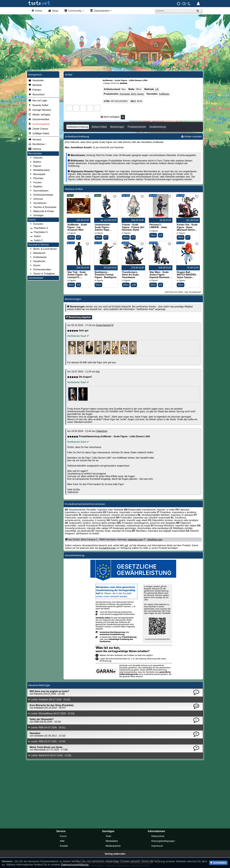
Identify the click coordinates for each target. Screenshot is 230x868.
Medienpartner (113, 846)
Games (32, 220)
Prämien (35, 90)
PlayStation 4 (39, 228)
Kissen (35, 265)
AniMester (164, 94)
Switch (35, 236)
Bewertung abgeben (78, 317)
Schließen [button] (218, 863)
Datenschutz (158, 836)
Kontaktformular (107, 548)
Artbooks (36, 158)
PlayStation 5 (39, 232)
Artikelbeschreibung (78, 127)
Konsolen (36, 224)
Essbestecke (38, 257)
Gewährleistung (157, 127)
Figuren (35, 166)
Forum (63, 836)
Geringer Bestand (40, 110)
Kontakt (64, 846)
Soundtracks (38, 203)
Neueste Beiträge (39, 685)
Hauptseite (36, 80)
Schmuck (36, 199)
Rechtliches (37, 144)
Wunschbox (36, 95)
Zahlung (35, 149)
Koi (98, 372)
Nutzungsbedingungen (163, 841)
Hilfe (62, 841)
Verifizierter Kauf (78, 336)
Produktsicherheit (137, 127)
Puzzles (35, 183)
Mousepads (37, 174)
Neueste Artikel (38, 105)
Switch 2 (36, 240)
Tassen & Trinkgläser (42, 274)
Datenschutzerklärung (75, 865)
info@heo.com (155, 540)
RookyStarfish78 (105, 325)
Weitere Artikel (99, 127)
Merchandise (35, 153)
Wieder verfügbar (39, 115)
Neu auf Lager (38, 101)
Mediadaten (112, 841)
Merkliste (35, 85)
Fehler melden (191, 136)
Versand (35, 140)
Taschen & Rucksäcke (43, 207)
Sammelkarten (39, 191)
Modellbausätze (39, 170)
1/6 (157, 89)
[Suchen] (198, 11)
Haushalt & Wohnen (39, 245)
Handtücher (37, 261)
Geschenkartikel (39, 119)
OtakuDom (102, 431)
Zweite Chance (38, 129)
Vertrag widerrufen (115, 854)
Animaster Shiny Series (132, 94)
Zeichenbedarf (36, 278)
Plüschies (36, 178)
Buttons (35, 162)
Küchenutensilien (40, 270)
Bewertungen (117, 127)
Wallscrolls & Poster (42, 211)
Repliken (36, 187)
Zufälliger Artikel (39, 134)
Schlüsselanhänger (41, 195)
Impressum (157, 846)
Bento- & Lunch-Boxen (43, 249)
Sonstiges (36, 215)
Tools (108, 836)
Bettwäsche (37, 253)
